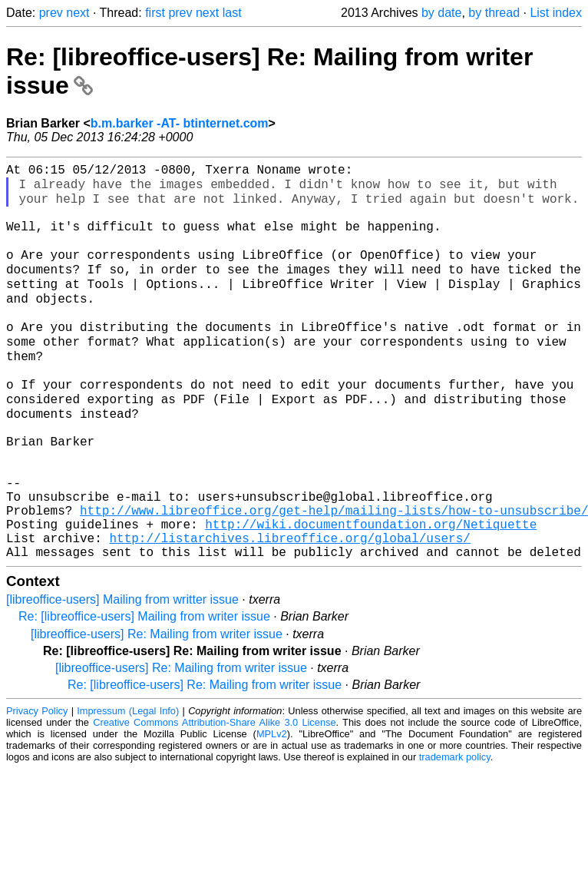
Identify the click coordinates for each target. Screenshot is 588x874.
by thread (494, 13)
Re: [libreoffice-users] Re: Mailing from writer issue (205, 761)
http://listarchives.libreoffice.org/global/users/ (289, 611)
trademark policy (455, 834)
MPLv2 (272, 811)
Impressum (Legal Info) (128, 788)
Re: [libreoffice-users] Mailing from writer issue (144, 693)
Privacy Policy (37, 788)
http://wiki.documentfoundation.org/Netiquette (371, 594)
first (155, 13)
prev (51, 13)
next (78, 13)
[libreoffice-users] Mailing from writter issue (122, 676)
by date (441, 13)
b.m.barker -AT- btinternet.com (180, 123)
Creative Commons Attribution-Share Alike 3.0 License (214, 799)
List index (556, 13)
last (232, 13)
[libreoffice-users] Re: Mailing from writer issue (157, 711)
